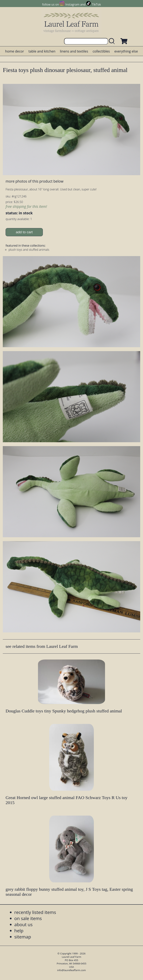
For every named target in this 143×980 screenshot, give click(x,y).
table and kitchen (42, 51)
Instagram (72, 4)
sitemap (23, 937)
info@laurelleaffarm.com (71, 970)
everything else (126, 51)
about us (23, 924)
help (19, 931)
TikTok (96, 4)
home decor (14, 51)
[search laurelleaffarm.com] (113, 41)
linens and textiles (74, 51)
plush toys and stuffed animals (29, 250)
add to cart (24, 232)
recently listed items (35, 912)
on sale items (28, 918)
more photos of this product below (34, 181)
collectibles (101, 51)
